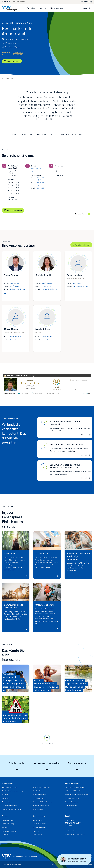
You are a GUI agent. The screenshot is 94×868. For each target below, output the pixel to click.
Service (43, 8)
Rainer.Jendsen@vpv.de (80, 286)
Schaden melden (17, 766)
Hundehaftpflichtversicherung (42, 802)
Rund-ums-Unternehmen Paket (75, 787)
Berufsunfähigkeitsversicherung (12, 791)
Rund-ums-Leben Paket (10, 787)
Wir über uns (37, 820)
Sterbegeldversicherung (10, 806)
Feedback (5, 835)
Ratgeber (65, 135)
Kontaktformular (70, 831)
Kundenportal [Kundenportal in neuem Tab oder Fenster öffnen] (86, 2)
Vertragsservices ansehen (47, 766)
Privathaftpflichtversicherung (11, 809)
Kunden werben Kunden (10, 831)
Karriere (36, 831)
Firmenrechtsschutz (71, 802)
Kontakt (15, 135)
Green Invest (6, 798)
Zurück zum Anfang (47, 739)
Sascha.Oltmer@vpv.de (49, 340)
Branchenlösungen (71, 806)
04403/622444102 (16, 337)
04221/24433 (77, 283)
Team (24, 135)
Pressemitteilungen (39, 827)
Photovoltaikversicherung (41, 806)
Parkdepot (5, 795)
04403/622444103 (47, 337)
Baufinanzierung (38, 809)
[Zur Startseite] (9, 8)
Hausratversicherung (40, 795)
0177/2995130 (41, 189)
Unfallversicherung (39, 791)
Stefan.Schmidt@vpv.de (12, 47)
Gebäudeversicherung (72, 798)
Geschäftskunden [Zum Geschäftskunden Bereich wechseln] (19, 2)
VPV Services (77, 135)
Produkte (31, 8)
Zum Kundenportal (77, 766)
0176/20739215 (46, 286)
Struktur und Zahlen (40, 824)
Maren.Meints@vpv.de (17, 340)
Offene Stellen (38, 835)
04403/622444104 (47, 283)
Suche (85, 8)
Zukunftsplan (6, 802)
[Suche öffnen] (90, 8)
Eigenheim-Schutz (39, 798)
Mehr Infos (86, 393)
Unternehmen (57, 8)
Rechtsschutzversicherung (41, 787)
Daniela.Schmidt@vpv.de (49, 289)
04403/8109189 (41, 184)
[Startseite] (3, 78)
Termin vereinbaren (12, 61)
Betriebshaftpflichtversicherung (75, 791)
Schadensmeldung (8, 824)
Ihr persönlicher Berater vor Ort (75, 834)
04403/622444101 (41, 179)
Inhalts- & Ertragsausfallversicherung (77, 795)
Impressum (54, 864)
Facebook (59, 175)
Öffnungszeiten (11, 43)
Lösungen (54, 135)
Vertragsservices (7, 820)
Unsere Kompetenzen (38, 135)
